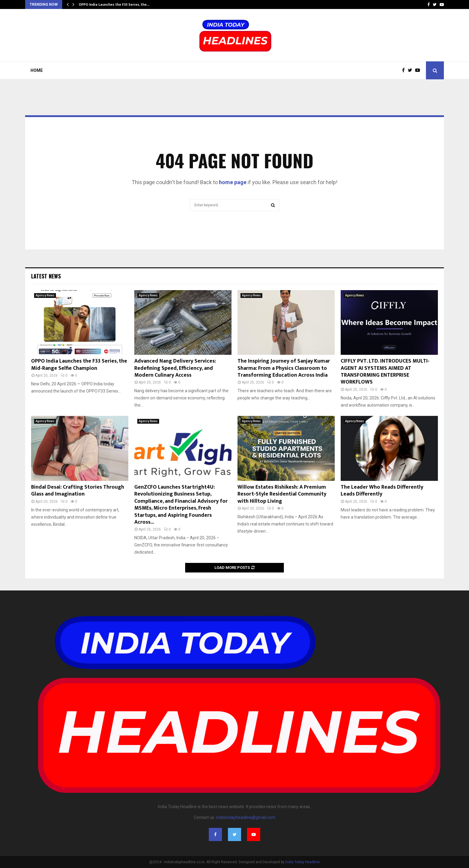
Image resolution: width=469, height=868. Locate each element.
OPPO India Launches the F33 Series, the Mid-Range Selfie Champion (79, 365)
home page (233, 182)
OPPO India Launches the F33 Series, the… (114, 4)
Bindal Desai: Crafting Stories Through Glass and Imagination (78, 491)
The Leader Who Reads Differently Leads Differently (382, 491)
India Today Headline (303, 862)
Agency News (45, 295)
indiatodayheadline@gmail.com (246, 817)
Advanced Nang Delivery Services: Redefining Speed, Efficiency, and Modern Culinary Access (175, 368)
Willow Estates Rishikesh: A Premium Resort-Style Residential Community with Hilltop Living (282, 494)
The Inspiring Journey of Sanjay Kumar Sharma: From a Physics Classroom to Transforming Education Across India (284, 368)
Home (37, 70)
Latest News (46, 276)
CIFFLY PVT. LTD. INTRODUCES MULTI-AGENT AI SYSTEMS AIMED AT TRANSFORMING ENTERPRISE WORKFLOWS (385, 372)
